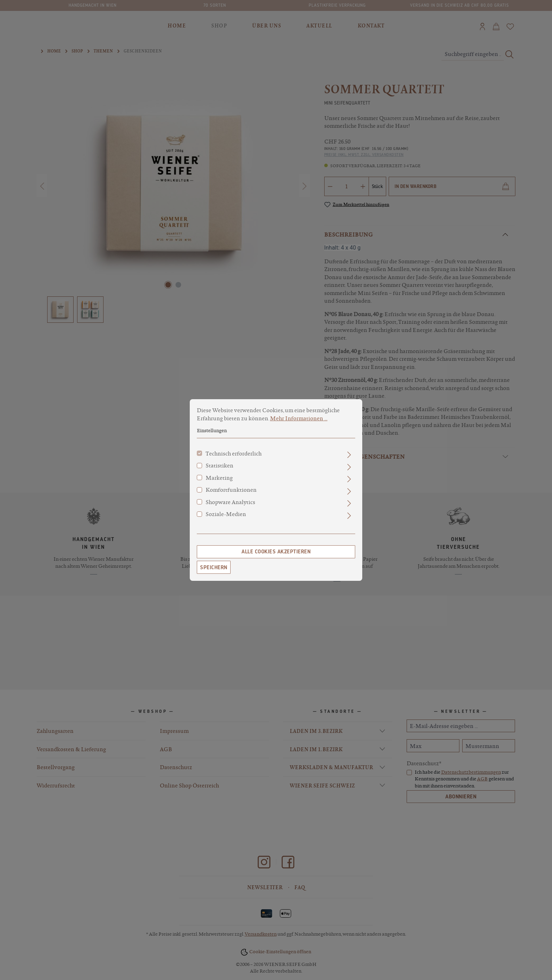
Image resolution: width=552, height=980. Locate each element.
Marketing (219, 478)
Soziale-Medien (226, 514)
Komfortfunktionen (231, 490)
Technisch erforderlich (234, 453)
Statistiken (219, 465)
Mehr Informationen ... (299, 418)
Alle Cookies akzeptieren (276, 552)
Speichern (214, 567)
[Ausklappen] (349, 455)
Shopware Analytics (230, 502)
